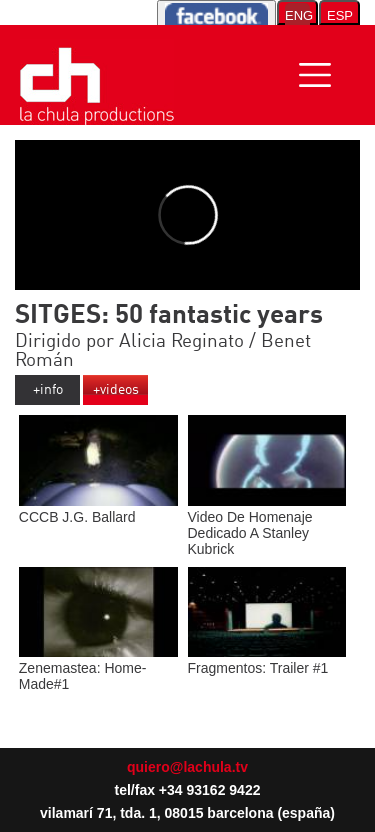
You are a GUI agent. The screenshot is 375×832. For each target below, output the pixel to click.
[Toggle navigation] (315, 75)
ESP (340, 15)
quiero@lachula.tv (187, 767)
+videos (116, 390)
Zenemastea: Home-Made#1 (98, 668)
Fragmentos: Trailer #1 (267, 660)
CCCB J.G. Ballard (98, 509)
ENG (297, 15)
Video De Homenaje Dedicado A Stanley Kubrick (267, 525)
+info (48, 390)
